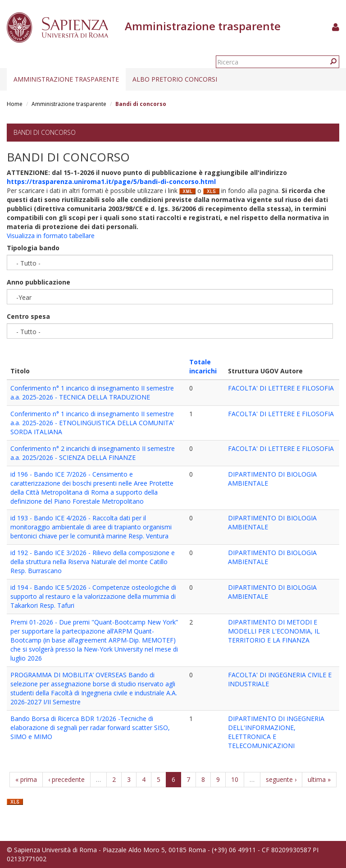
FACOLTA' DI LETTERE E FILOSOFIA (281, 388)
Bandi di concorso (45, 132)
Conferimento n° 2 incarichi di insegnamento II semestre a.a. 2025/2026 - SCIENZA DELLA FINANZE (93, 453)
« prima (26, 779)
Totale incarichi (203, 366)
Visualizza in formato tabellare (51, 236)
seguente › (281, 779)
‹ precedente (66, 779)
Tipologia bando (33, 248)
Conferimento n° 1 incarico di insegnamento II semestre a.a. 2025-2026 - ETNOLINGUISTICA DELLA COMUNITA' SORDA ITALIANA (92, 423)
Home (15, 104)
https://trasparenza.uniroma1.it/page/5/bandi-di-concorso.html (111, 181)
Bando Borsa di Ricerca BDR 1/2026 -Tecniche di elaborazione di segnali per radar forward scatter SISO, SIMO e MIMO (90, 728)
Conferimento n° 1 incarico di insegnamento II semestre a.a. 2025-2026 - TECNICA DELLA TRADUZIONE (92, 393)
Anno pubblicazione (39, 282)
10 (235, 779)
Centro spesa (28, 316)
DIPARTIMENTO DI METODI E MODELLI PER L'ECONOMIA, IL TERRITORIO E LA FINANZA (274, 631)
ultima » (319, 779)
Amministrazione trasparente (66, 79)
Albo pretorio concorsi (175, 79)
